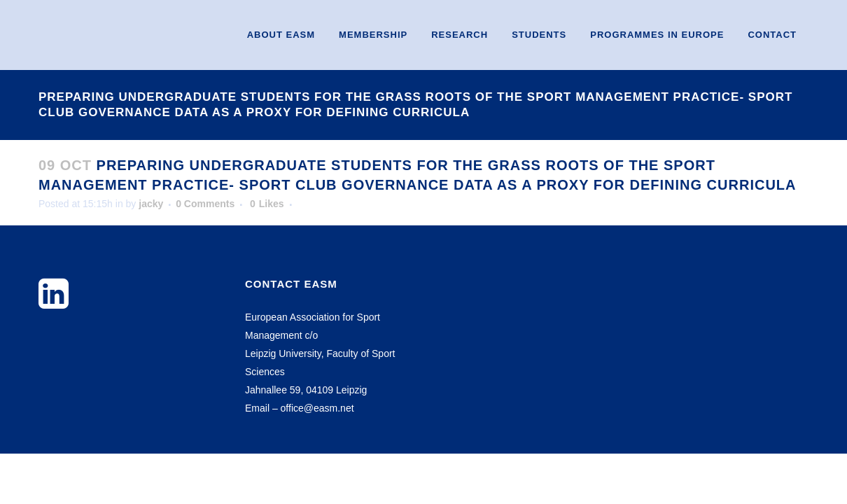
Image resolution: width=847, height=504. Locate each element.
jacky (151, 204)
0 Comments (205, 204)
